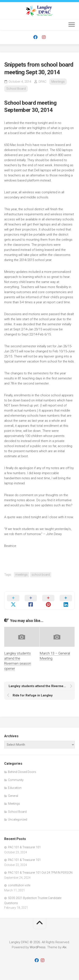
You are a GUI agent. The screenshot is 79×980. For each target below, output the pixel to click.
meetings (21, 575)
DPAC (42, 82)
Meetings (58, 82)
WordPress (38, 947)
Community (16, 780)
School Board (16, 89)
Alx (64, 947)
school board (41, 575)
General (13, 796)
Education (15, 788)
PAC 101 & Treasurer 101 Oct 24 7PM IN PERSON (40, 873)
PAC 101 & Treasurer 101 (24, 847)
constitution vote (19, 885)
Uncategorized (18, 819)
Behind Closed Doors (22, 772)
